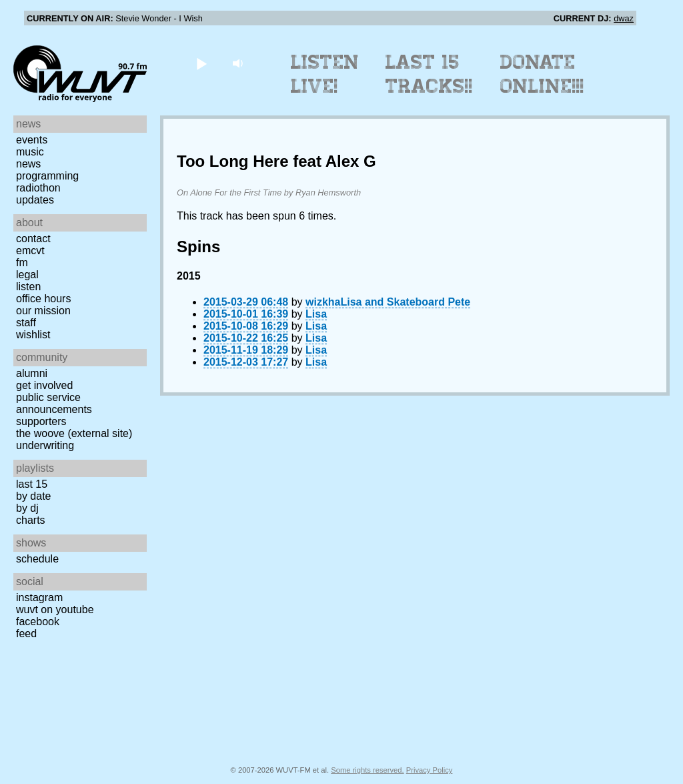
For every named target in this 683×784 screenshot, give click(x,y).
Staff (26, 323)
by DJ (27, 508)
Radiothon (38, 188)
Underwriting (45, 445)
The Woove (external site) (74, 433)
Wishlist (33, 335)
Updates (35, 200)
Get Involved (44, 385)
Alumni (32, 373)
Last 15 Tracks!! (429, 74)
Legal (27, 275)
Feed (26, 634)
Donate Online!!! (542, 74)
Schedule (37, 559)
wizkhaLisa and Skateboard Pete (388, 302)
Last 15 (32, 484)
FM (22, 263)
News (28, 164)
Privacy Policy (430, 770)
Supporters (41, 421)
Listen (28, 287)
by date (33, 496)
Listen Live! (325, 74)
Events (32, 140)
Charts (31, 520)
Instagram (39, 598)
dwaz (624, 18)
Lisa (316, 314)
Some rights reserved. (367, 770)
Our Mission (43, 311)
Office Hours (43, 299)
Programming (47, 176)
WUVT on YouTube (55, 610)
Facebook (38, 622)
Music (30, 152)
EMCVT (30, 251)
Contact (33, 239)
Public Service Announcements (54, 403)
